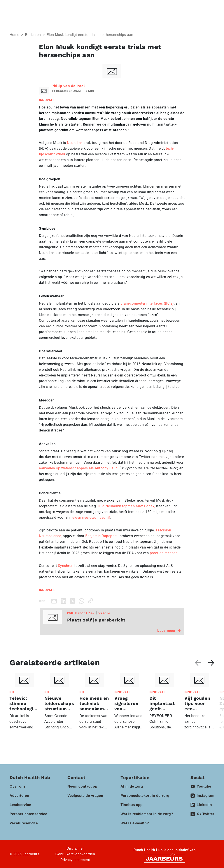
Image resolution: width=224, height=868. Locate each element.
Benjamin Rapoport (101, 536)
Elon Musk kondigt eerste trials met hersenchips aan (90, 35)
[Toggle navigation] (210, 7)
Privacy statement (75, 860)
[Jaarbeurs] (164, 858)
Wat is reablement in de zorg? (147, 814)
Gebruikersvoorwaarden (75, 854)
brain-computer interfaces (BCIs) (147, 303)
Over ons (18, 786)
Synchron (66, 566)
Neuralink (75, 143)
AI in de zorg (132, 786)
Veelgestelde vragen (85, 796)
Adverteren (19, 796)
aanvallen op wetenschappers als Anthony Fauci (79, 468)
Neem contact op (82, 786)
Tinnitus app (132, 805)
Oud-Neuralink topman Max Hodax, (127, 506)
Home (15, 35)
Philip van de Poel (68, 86)
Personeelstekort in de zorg (145, 796)
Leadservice (20, 805)
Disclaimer (75, 848)
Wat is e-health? (135, 823)
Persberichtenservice (28, 814)
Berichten (33, 35)
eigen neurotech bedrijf (91, 517)
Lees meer (169, 631)
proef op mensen (164, 553)
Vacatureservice (24, 823)
